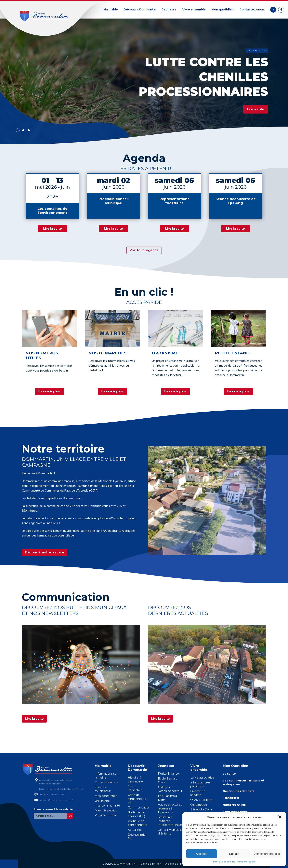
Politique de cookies (224, 862)
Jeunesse (169, 9)
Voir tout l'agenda (144, 250)
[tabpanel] (144, 81)
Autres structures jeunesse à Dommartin (170, 808)
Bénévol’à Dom (201, 809)
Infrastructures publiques (200, 784)
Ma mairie (111, 9)
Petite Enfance (168, 774)
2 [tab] (23, 130)
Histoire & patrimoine (135, 780)
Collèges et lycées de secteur (170, 789)
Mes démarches (106, 796)
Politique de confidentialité (138, 823)
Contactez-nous (252, 9)
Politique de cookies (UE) (136, 814)
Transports (231, 798)
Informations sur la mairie (106, 776)
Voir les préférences (267, 854)
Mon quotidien (223, 9)
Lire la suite (256, 109)
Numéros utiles (234, 805)
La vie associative (202, 778)
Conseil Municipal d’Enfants (170, 832)
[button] (280, 817)
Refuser (234, 854)
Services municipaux (103, 789)
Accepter (202, 854)
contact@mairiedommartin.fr (56, 800)
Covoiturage (199, 805)
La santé (229, 774)
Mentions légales (246, 862)
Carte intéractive (135, 788)
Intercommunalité (107, 806)
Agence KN (175, 864)
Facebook (281, 10)
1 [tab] (18, 130)
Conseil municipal (107, 782)
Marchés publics (106, 810)
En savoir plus (49, 391)
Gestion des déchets (239, 791)
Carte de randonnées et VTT (138, 799)
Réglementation (106, 815)
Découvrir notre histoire (45, 552)
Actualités (135, 830)
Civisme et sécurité (198, 793)
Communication (139, 807)
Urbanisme (102, 801)
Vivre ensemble (194, 9)
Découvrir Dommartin (140, 9)
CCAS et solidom (202, 800)
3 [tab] (29, 130)
